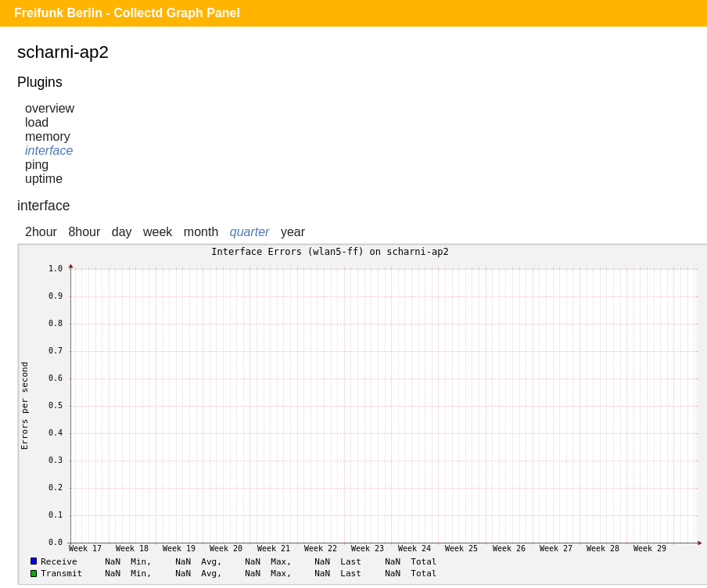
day (122, 232)
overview (50, 108)
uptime (44, 179)
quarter (250, 232)
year (293, 232)
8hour (84, 232)
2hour (41, 232)
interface (49, 151)
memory (48, 136)
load (37, 122)
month (201, 232)
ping (37, 165)
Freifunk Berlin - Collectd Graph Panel (127, 13)
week (158, 232)
